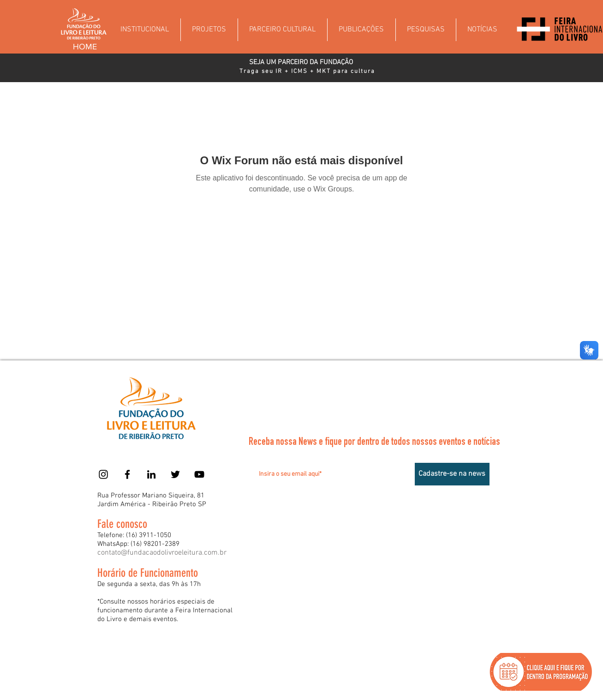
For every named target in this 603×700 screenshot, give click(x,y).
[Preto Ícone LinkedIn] (151, 474)
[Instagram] (103, 474)
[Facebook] (127, 474)
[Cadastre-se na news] (452, 474)
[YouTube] (199, 474)
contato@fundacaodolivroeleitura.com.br (162, 553)
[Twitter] (175, 474)
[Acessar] (472, 375)
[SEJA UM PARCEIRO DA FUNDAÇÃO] (301, 63)
